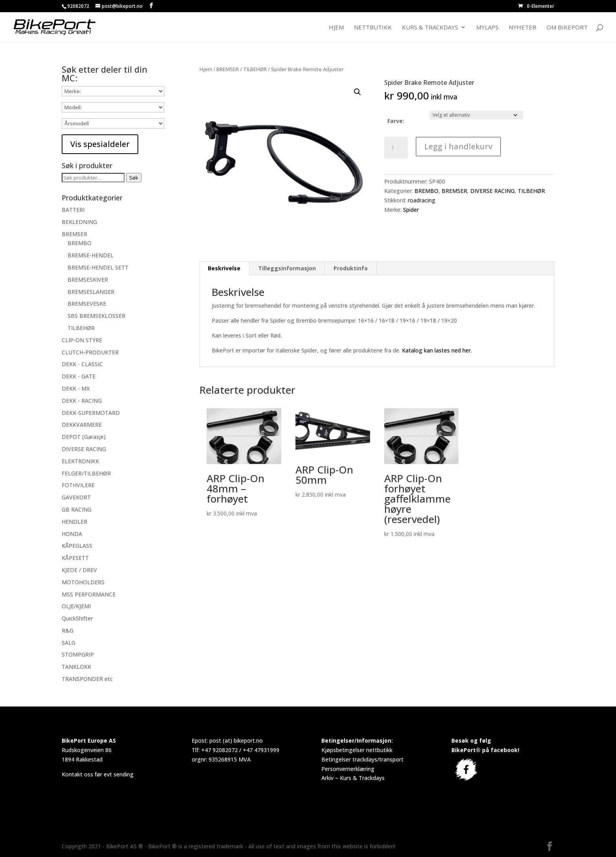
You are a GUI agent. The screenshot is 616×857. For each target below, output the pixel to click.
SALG (69, 643)
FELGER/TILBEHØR (86, 473)
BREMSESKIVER (88, 280)
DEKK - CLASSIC (82, 364)
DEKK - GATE (79, 376)
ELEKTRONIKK (80, 461)
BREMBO (426, 191)
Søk (134, 178)
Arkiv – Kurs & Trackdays (353, 778)
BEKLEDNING (79, 222)
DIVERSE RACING (492, 191)
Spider (411, 210)
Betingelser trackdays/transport (362, 759)
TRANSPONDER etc (87, 679)
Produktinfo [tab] (351, 268)
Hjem (336, 28)
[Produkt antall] (396, 148)
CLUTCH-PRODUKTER (90, 352)
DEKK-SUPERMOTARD (91, 413)
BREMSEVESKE (87, 304)
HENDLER (74, 522)
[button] (357, 92)
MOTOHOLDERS (83, 582)
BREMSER (228, 69)
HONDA (72, 534)
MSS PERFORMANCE (89, 594)
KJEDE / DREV (79, 570)
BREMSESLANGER (91, 292)
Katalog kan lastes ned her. (437, 350)
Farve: (396, 121)
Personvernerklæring (348, 769)
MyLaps (487, 28)
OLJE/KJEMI (76, 606)
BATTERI (73, 210)
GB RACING (77, 509)
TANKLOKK (76, 667)
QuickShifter (77, 618)
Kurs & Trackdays (430, 28)
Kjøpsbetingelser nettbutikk (357, 750)
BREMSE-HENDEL (91, 255)
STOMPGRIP (78, 654)
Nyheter (522, 28)
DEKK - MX (76, 388)
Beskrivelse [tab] (224, 268)
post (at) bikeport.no (236, 740)
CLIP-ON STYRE (82, 340)
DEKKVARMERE (82, 425)
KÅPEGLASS (77, 546)
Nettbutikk (373, 28)
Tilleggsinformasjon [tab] (287, 268)
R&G (68, 630)
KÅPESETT (75, 558)
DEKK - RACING (82, 401)
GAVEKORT (76, 497)
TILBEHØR (255, 69)
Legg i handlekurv (458, 146)
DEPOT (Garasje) (84, 437)
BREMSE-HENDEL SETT (98, 267)
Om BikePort (567, 28)
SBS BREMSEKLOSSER (96, 316)
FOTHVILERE (78, 485)
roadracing (422, 200)
